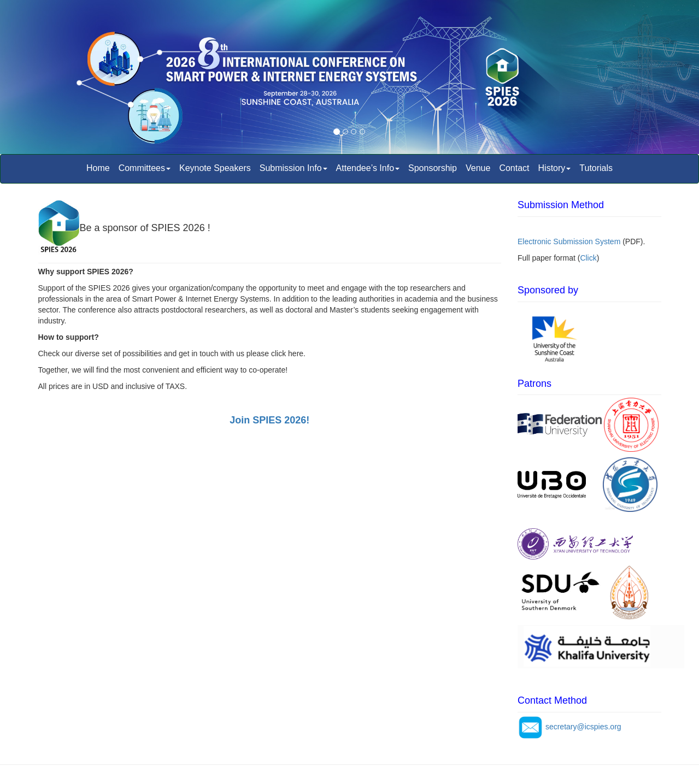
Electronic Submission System (569, 241)
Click (588, 258)
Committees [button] (145, 168)
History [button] (555, 168)
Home (98, 168)
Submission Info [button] (293, 168)
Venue (478, 168)
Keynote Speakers (215, 168)
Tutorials (596, 168)
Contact (514, 168)
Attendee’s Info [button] (368, 168)
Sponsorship (433, 168)
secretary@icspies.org (583, 727)
